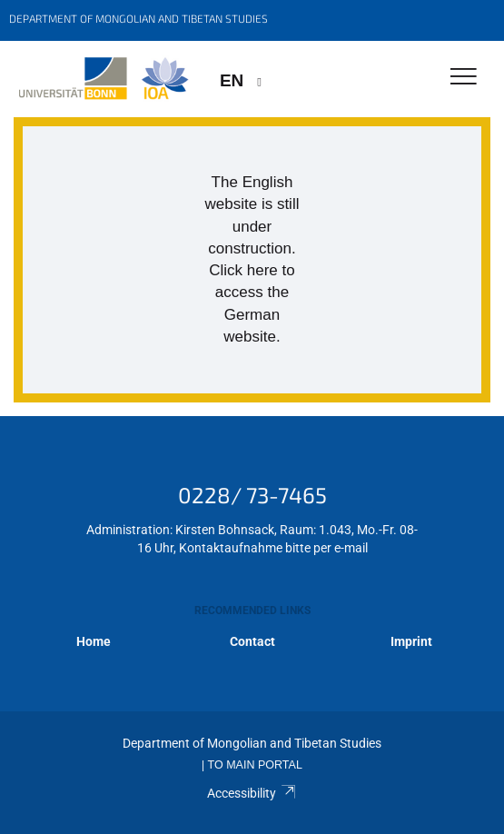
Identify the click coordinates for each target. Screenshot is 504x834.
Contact (252, 641)
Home (94, 641)
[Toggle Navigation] (464, 78)
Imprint (411, 641)
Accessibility (252, 793)
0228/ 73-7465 (252, 495)
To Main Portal (255, 765)
